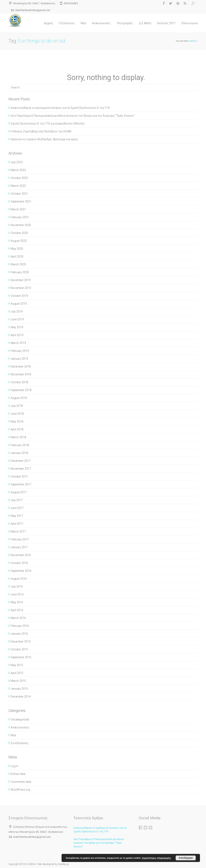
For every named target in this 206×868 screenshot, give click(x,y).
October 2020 (19, 233)
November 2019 (21, 288)
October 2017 (19, 477)
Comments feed (21, 782)
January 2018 (19, 453)
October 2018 (19, 382)
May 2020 (17, 249)
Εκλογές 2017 (166, 23)
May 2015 (17, 665)
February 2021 (20, 217)
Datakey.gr (64, 864)
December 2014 (21, 697)
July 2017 (17, 500)
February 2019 (20, 351)
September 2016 (21, 571)
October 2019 (19, 296)
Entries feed (18, 774)
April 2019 (17, 335)
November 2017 (21, 469)
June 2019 (17, 319)
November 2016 (21, 555)
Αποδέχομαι (186, 858)
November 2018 (21, 374)
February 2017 (20, 539)
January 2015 (19, 689)
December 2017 (21, 461)
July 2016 (17, 587)
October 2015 (19, 649)
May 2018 (17, 422)
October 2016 (19, 563)
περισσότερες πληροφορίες (156, 858)
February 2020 (20, 272)
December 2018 (21, 367)
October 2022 (19, 178)
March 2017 (18, 532)
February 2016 (20, 626)
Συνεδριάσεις (20, 743)
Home (192, 41)
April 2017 (17, 524)
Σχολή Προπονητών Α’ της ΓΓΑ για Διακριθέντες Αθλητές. (48, 124)
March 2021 (18, 209)
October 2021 (19, 194)
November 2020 (21, 225)
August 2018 (19, 398)
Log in (14, 766)
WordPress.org (20, 790)
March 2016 (18, 618)
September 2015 (21, 657)
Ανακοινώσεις (101, 23)
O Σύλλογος (67, 23)
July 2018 (17, 406)
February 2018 (20, 445)
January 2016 (19, 634)
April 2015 (17, 673)
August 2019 (19, 304)
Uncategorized (20, 720)
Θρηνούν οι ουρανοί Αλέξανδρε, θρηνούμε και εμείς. (45, 139)
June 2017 (17, 508)
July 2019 (17, 311)
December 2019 (21, 280)
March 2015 (18, 681)
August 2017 (19, 492)
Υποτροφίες (125, 23)
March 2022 (18, 186)
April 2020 (17, 256)
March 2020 (18, 264)
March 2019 (18, 343)
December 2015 (21, 642)
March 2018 (18, 437)
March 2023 (18, 170)
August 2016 (19, 579)
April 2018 (17, 429)
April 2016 (17, 610)
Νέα (83, 23)
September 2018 (21, 390)
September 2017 (21, 484)
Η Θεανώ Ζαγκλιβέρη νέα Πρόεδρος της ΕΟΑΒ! (41, 131)
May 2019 (17, 327)
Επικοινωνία (190, 23)
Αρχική (48, 23)
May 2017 (17, 516)
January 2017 (19, 547)
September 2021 (21, 201)
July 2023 (17, 162)
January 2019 (19, 359)
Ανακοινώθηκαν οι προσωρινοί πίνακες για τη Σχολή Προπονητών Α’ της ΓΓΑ (60, 108)
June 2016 (17, 594)
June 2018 (17, 414)
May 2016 (17, 602)
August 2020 (19, 241)
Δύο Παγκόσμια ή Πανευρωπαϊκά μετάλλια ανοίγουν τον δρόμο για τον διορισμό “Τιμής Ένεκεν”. (73, 116)
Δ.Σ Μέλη (145, 23)
